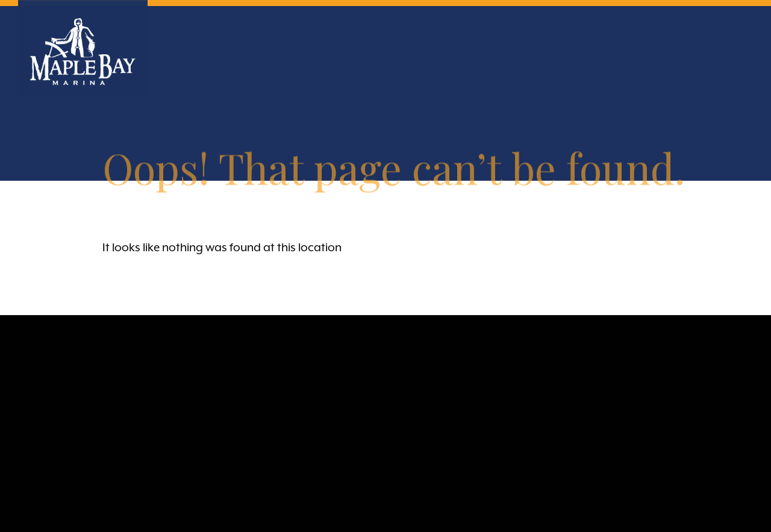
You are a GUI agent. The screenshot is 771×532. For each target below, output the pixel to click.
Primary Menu (742, 32)
